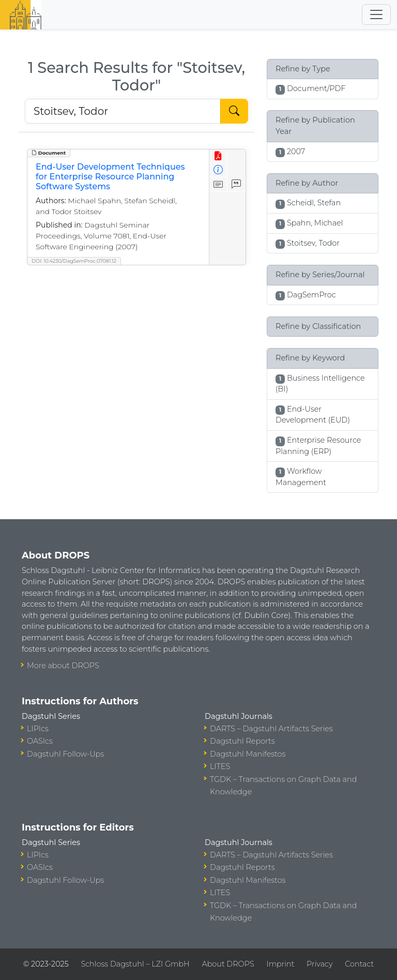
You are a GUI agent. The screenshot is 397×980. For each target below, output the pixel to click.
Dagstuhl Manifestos (248, 754)
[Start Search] (234, 111)
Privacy (319, 964)
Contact (359, 964)
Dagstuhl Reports (242, 741)
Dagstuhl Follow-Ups (65, 754)
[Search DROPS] (123, 111)
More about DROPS (63, 666)
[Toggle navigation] (376, 14)
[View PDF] (218, 156)
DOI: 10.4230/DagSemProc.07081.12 (74, 261)
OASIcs (40, 741)
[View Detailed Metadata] (218, 170)
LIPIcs (38, 729)
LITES (220, 766)
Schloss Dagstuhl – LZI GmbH (135, 964)
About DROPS (228, 964)
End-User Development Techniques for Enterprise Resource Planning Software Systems (110, 177)
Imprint (280, 964)
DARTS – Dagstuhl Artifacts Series (271, 729)
